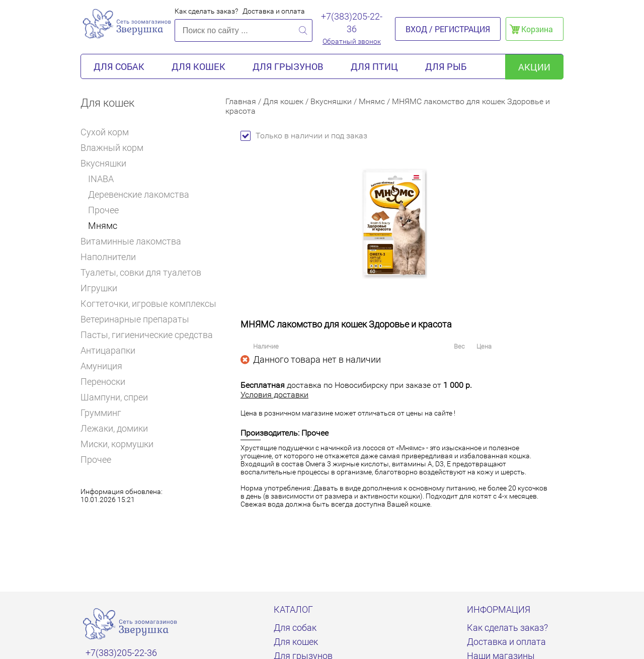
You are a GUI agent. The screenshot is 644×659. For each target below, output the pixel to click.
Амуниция (101, 366)
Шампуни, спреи (114, 397)
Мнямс (103, 226)
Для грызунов (288, 66)
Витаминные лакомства (135, 241)
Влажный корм (116, 148)
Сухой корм (109, 132)
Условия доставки (274, 395)
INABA (101, 179)
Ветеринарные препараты (139, 319)
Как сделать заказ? (206, 11)
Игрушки (103, 288)
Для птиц (374, 66)
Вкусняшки (107, 163)
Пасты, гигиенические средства (147, 335)
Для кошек (198, 66)
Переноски (103, 382)
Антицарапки (108, 350)
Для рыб (446, 66)
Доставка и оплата (274, 11)
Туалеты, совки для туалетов (141, 272)
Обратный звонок (352, 41)
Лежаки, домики (114, 428)
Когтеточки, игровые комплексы (148, 304)
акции (534, 67)
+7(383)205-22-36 (352, 23)
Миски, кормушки (117, 444)
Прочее (103, 210)
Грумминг (105, 413)
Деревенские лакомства (139, 194)
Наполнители (112, 257)
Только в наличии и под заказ (304, 136)
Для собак (119, 66)
